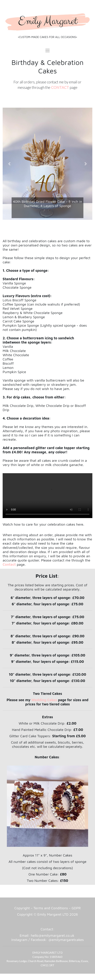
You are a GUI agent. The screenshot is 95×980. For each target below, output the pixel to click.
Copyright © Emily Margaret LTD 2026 (47, 914)
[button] (9, 164)
